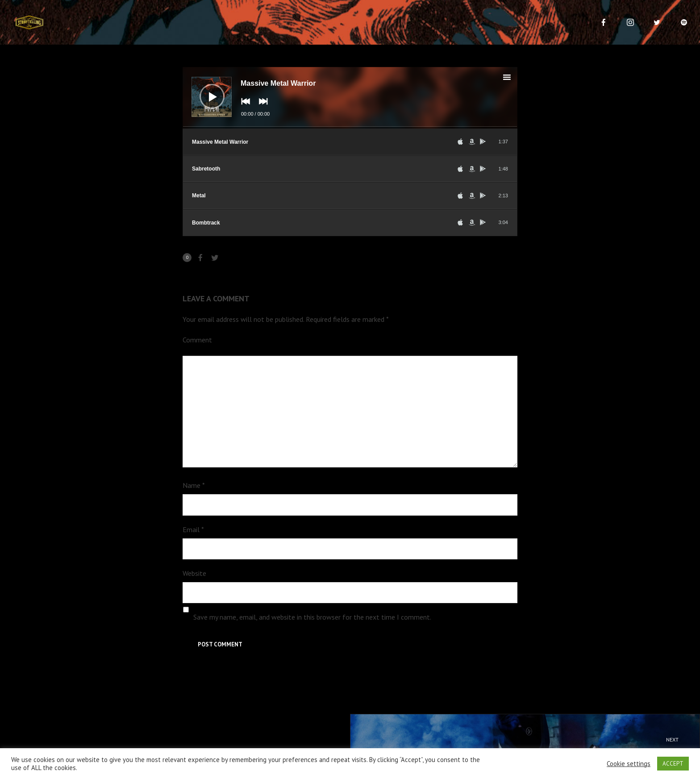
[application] (350, 98)
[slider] (350, 128)
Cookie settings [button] (629, 764)
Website (194, 573)
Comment (197, 340)
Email (193, 529)
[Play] (205, 90)
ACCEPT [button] (673, 764)
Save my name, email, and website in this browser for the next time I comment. (312, 617)
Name (194, 485)
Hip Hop (533, 745)
